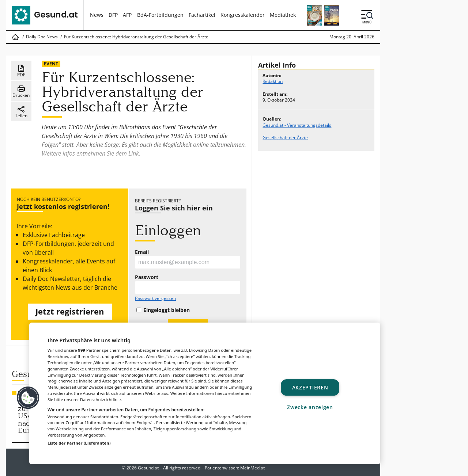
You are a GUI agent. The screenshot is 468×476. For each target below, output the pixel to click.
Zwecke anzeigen (310, 407)
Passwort (147, 277)
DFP (113, 15)
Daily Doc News (42, 37)
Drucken (21, 91)
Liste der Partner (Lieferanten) (79, 443)
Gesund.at (148, 468)
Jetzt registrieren (70, 311)
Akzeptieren (310, 387)
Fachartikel (202, 15)
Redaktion (273, 81)
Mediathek (283, 15)
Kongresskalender (243, 15)
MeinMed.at (252, 468)
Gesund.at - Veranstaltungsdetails (297, 125)
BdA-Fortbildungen (160, 15)
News (97, 15)
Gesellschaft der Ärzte (285, 138)
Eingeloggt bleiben (167, 310)
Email (142, 252)
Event (51, 64)
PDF (21, 71)
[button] (28, 398)
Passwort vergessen (155, 298)
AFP (127, 15)
